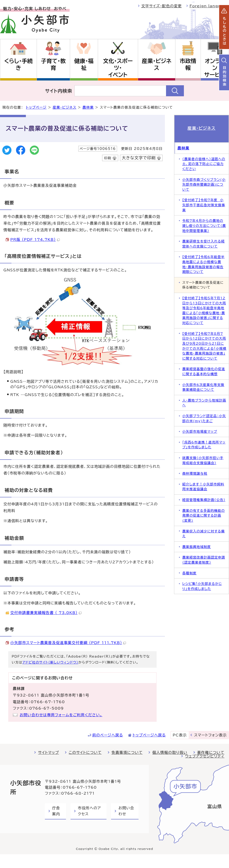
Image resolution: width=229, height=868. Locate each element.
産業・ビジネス (157, 64)
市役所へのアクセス (89, 811)
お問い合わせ (126, 811)
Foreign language (209, 6)
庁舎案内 (56, 811)
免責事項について (127, 752)
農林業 (88, 107)
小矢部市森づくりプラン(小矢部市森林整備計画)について (204, 185)
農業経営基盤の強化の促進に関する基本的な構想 (204, 371)
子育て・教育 (53, 64)
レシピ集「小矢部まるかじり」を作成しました (202, 586)
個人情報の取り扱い (170, 752)
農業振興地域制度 (197, 547)
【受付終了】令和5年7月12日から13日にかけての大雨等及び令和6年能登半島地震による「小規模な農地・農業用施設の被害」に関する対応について (204, 310)
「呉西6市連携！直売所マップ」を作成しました (204, 445)
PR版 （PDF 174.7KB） (35, 240)
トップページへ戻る (149, 735)
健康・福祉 (84, 64)
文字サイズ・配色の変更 (162, 6)
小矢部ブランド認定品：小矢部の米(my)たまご (204, 418)
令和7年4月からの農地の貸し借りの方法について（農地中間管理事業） (204, 226)
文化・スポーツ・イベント (118, 68)
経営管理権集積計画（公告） (204, 500)
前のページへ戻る (108, 735)
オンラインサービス (215, 68)
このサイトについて (85, 752)
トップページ (36, 107)
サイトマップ (48, 752)
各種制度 (189, 573)
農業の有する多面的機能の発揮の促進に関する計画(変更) (204, 515)
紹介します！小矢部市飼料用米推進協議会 (203, 487)
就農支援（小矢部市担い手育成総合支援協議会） (203, 460)
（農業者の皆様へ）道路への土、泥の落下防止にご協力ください (204, 164)
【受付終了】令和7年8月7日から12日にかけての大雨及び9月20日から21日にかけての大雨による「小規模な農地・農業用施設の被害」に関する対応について (204, 346)
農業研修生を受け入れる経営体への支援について (203, 244)
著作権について (211, 752)
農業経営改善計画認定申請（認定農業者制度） (204, 560)
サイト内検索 (59, 91)
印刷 (108, 158)
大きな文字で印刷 (139, 158)
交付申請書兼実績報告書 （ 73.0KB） (46, 613)
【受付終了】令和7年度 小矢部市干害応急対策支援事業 (204, 205)
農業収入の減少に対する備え (203, 534)
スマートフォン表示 (210, 735)
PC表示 (180, 735)
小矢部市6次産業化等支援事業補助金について (203, 387)
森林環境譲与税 (195, 473)
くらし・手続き (18, 64)
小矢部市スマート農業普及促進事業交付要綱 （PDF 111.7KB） (68, 643)
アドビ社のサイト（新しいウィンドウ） (50, 662)
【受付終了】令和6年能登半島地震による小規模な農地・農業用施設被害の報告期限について (203, 264)
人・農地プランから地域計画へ (204, 403)
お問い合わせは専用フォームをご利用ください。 (61, 715)
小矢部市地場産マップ (200, 431)
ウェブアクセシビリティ (205, 756)
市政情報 (188, 64)
